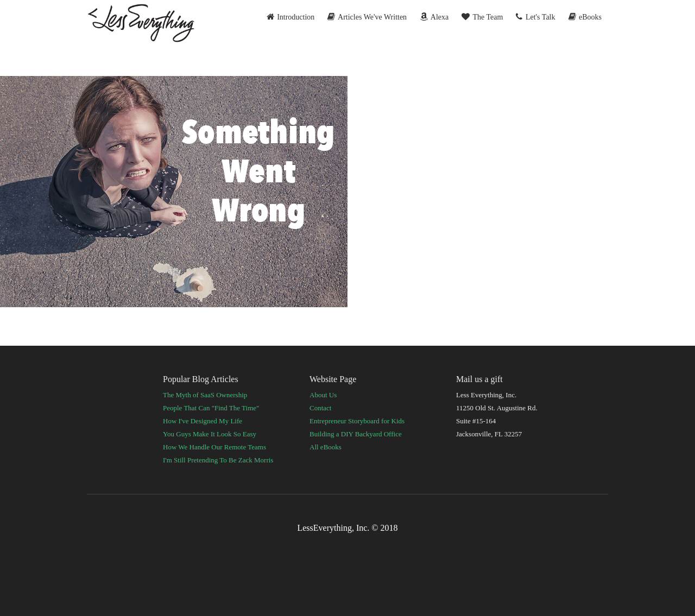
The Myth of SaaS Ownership (205, 395)
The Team (482, 17)
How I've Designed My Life (203, 421)
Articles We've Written (367, 17)
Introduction (291, 17)
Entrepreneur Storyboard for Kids (357, 421)
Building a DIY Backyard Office (356, 434)
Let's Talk (535, 17)
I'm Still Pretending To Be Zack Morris (218, 460)
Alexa (434, 17)
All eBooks (326, 447)
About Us (323, 395)
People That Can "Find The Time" (211, 408)
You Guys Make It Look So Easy (210, 434)
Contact (320, 408)
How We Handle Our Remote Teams (214, 447)
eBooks (585, 17)
